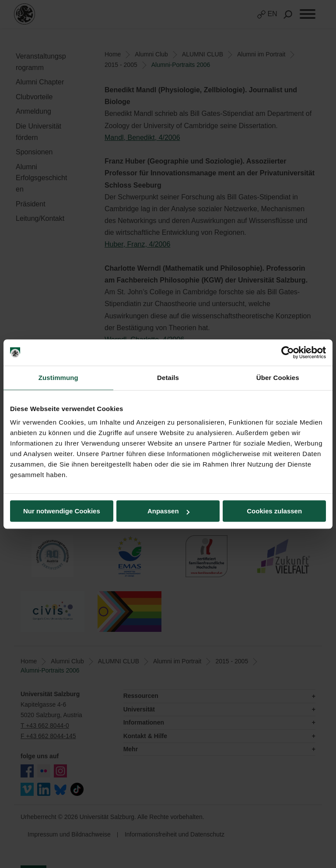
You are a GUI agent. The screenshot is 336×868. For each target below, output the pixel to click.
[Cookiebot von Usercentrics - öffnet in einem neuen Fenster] (288, 352)
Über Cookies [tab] (278, 378)
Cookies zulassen (274, 511)
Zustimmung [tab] (58, 378)
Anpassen (168, 511)
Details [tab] (168, 378)
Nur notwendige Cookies (62, 511)
